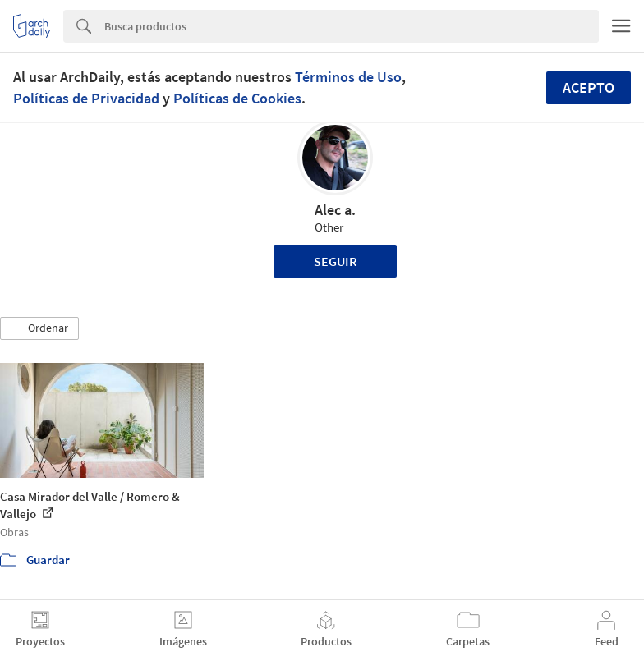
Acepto (589, 87)
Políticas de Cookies (237, 98)
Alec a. (335, 210)
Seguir (336, 261)
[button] (39, 328)
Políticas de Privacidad (86, 98)
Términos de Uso (348, 77)
